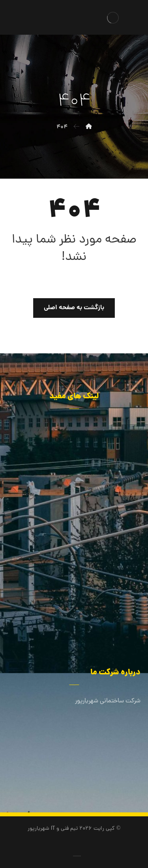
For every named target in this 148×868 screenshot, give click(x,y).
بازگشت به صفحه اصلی (74, 308)
